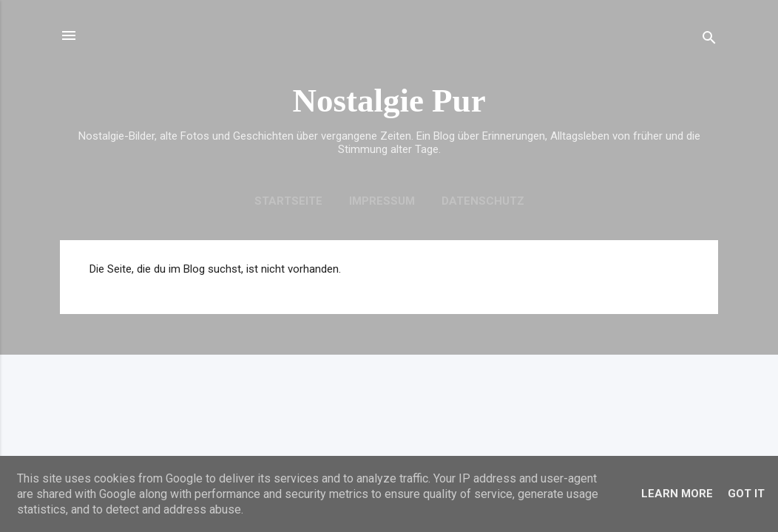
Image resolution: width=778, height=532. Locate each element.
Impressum (382, 201)
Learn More (677, 494)
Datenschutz (483, 201)
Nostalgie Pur (389, 100)
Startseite (288, 201)
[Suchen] (709, 40)
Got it (746, 494)
